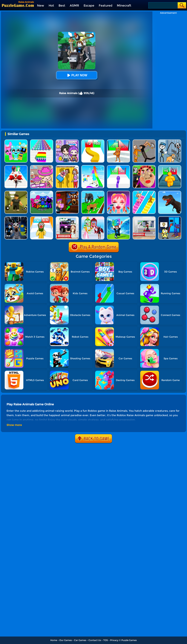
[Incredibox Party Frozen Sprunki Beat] (16, 141)
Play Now (77, 75)
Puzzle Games (129, 640)
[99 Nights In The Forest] (67, 192)
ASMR (74, 6)
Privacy (114, 640)
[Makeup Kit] (118, 192)
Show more (14, 425)
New (41, 6)
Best (62, 6)
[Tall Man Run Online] (170, 167)
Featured (106, 6)
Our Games (66, 640)
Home (54, 640)
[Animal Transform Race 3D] (93, 192)
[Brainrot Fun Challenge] (42, 218)
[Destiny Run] (16, 167)
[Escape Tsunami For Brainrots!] (118, 218)
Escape (89, 6)
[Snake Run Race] (118, 167)
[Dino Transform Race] (170, 192)
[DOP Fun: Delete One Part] (67, 167)
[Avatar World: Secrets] (67, 141)
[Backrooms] (16, 192)
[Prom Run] (93, 218)
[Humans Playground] (144, 141)
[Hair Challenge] (93, 167)
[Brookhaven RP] (144, 218)
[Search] (163, 5)
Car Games (80, 640)
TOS (106, 640)
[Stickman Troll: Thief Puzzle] (170, 141)
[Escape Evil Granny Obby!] (144, 167)
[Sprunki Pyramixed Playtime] (42, 192)
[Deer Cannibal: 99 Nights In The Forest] (16, 218)
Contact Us (95, 640)
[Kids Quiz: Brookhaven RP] (67, 218)
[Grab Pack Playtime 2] (170, 218)
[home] (18, 5)
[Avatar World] (42, 167)
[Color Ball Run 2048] (42, 141)
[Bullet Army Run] (93, 141)
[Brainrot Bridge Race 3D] (144, 192)
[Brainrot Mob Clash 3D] (118, 141)
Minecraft (124, 6)
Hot (51, 6)
